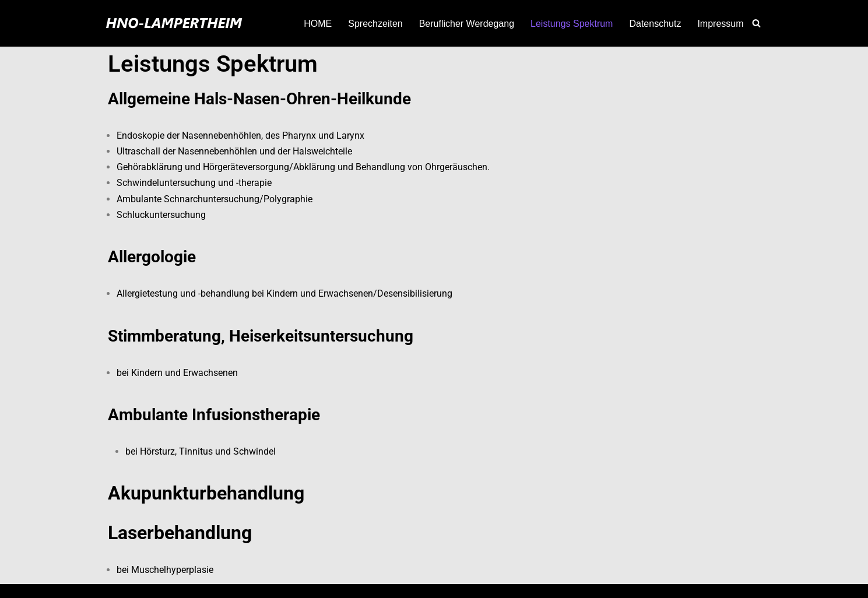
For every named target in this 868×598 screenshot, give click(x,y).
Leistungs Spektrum (572, 24)
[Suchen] (756, 23)
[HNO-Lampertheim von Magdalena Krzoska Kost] (174, 23)
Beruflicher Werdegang (467, 24)
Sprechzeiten (375, 24)
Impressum (720, 24)
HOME (318, 24)
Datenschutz (655, 24)
